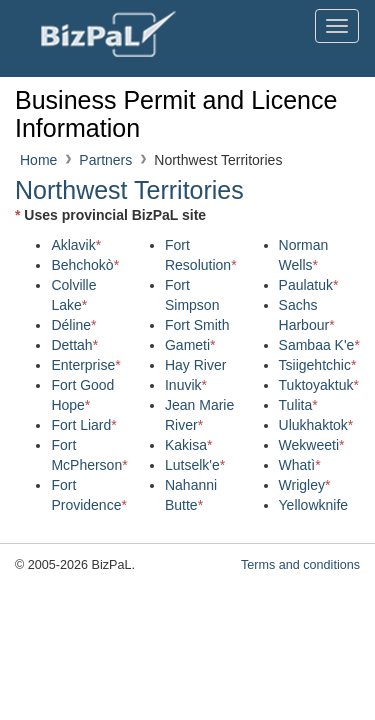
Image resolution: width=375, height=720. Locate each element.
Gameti (190, 345)
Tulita (298, 405)
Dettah (74, 345)
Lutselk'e (195, 465)
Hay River (195, 365)
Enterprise (85, 365)
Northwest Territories (129, 190)
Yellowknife (314, 505)
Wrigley (305, 485)
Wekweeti (312, 445)
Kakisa (188, 445)
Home (38, 160)
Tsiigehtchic (318, 365)
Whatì (300, 465)
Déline (73, 325)
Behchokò (85, 265)
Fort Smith (197, 325)
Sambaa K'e (319, 345)
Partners (105, 160)
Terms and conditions (300, 565)
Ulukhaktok (316, 425)
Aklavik (76, 245)
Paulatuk (309, 285)
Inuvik (186, 385)
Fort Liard (83, 425)
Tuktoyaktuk (319, 385)
